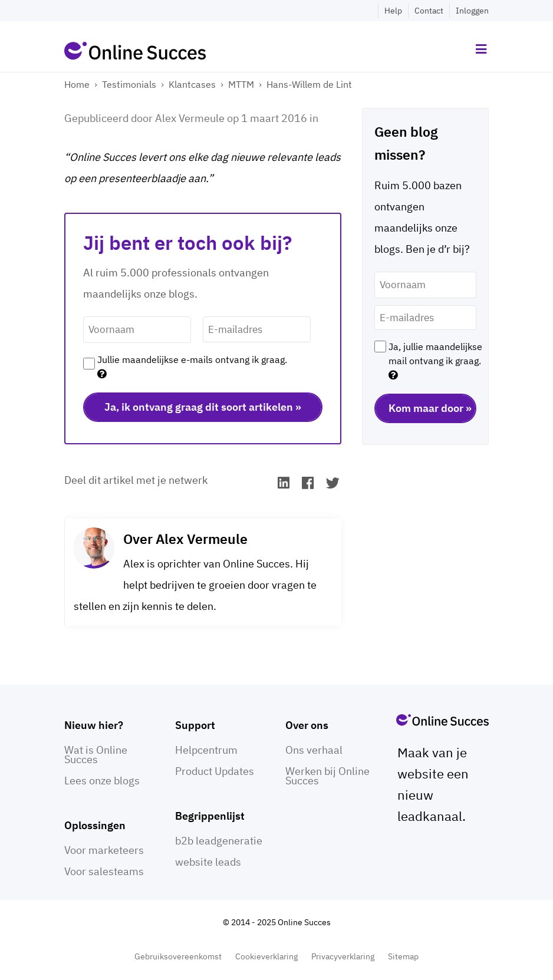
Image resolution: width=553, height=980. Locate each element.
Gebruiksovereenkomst (178, 956)
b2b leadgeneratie (219, 841)
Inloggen (472, 11)
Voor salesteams (104, 871)
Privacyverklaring (343, 956)
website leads (208, 862)
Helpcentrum (206, 750)
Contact (429, 11)
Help (393, 11)
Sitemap (403, 956)
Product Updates (215, 771)
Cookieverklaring (266, 956)
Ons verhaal (314, 750)
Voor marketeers (104, 850)
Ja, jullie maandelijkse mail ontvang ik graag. (435, 361)
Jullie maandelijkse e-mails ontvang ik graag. (192, 367)
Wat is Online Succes (96, 755)
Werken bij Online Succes (327, 776)
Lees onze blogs (102, 781)
